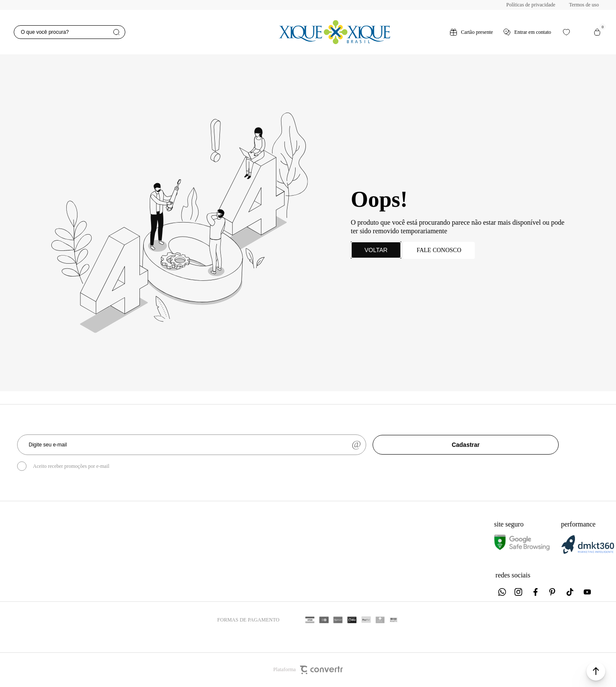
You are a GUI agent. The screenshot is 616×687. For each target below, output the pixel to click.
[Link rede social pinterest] (553, 592)
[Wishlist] (566, 32)
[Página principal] (335, 32)
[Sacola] (597, 32)
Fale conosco (439, 250)
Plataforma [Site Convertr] (308, 670)
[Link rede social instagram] (519, 592)
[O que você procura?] (70, 32)
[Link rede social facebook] (536, 592)
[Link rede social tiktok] (570, 592)
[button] (596, 671)
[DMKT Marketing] (588, 552)
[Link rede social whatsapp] (502, 592)
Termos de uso (584, 5)
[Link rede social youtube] (587, 592)
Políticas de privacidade (531, 5)
